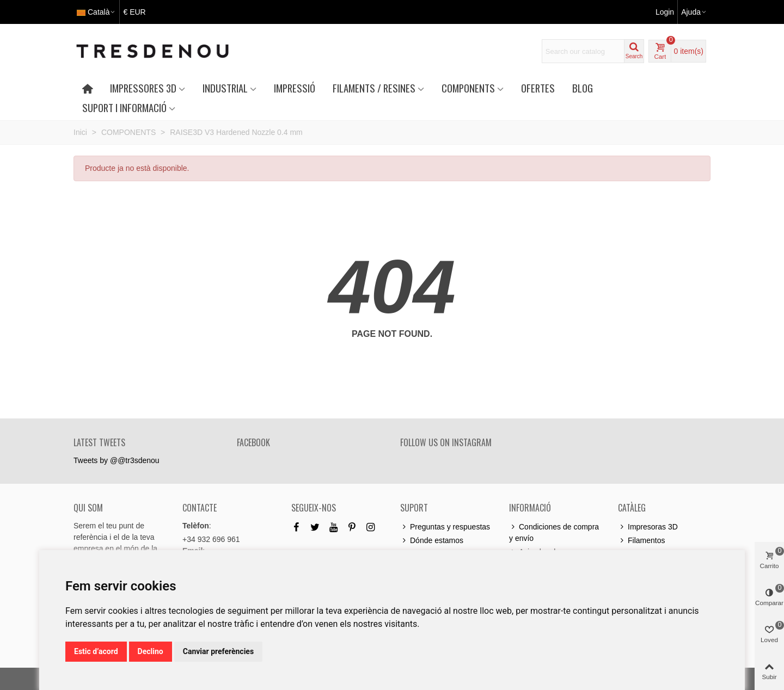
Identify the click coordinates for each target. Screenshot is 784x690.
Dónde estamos (432, 541)
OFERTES (538, 88)
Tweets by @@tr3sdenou (117, 460)
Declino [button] (151, 651)
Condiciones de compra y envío (554, 532)
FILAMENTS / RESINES (374, 88)
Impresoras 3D (648, 527)
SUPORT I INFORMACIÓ (124, 107)
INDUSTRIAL (225, 88)
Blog (583, 88)
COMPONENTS (468, 88)
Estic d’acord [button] (96, 651)
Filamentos (641, 541)
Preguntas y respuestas (445, 527)
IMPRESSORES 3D (143, 88)
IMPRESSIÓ (295, 88)
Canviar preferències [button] (218, 651)
